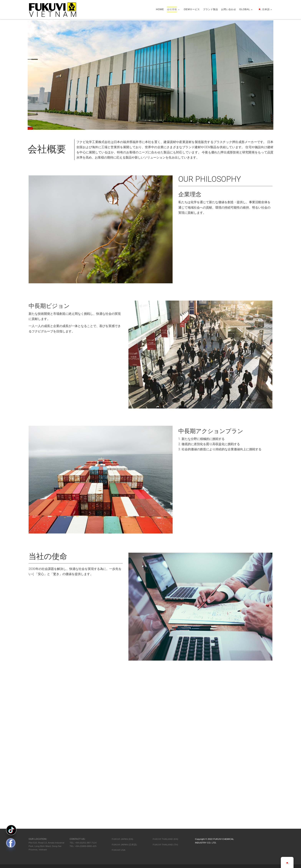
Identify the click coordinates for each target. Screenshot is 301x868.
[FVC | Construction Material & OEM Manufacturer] (53, 9)
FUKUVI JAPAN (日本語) (124, 701)
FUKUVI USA (119, 706)
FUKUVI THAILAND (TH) (165, 701)
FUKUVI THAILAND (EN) (165, 695)
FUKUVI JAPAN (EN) (122, 695)
